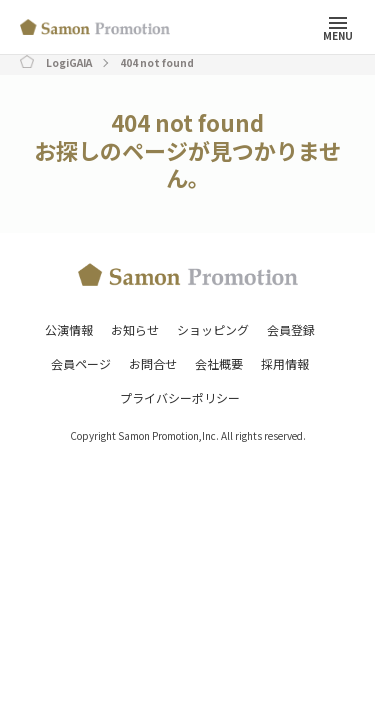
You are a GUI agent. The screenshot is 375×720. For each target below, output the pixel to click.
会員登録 (291, 329)
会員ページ (81, 363)
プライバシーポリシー (180, 397)
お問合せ (153, 363)
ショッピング (213, 329)
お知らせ (135, 329)
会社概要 (219, 363)
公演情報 (69, 329)
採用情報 (285, 363)
